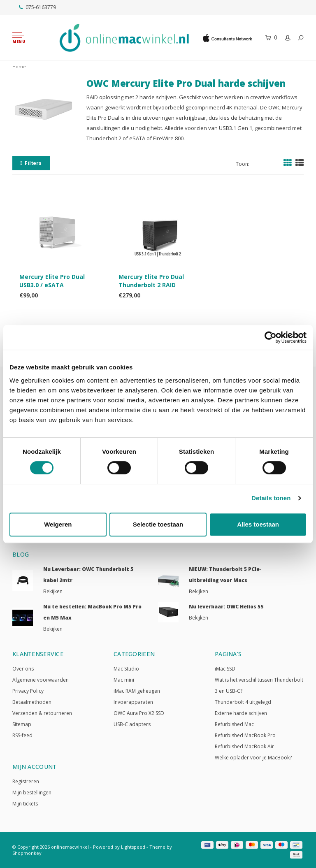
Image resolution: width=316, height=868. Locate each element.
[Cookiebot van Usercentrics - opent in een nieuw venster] (271, 337)
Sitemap (22, 724)
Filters (31, 163)
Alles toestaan (258, 524)
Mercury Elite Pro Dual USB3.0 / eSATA (52, 281)
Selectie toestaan (158, 524)
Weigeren (58, 524)
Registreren (26, 781)
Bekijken (53, 591)
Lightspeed (133, 847)
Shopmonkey (27, 853)
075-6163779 (37, 7)
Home (19, 66)
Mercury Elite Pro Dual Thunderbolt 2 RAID (151, 281)
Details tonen (271, 498)
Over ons (23, 669)
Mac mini (124, 680)
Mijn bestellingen (32, 793)
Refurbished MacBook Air (244, 746)
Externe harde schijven (241, 713)
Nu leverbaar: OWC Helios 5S (226, 607)
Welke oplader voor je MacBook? (253, 758)
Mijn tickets (25, 804)
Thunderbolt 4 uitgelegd (243, 702)
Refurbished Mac (234, 724)
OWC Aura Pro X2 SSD (139, 713)
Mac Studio (126, 669)
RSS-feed (22, 735)
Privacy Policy (28, 691)
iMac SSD (225, 669)
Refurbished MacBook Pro (245, 735)
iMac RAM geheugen (137, 691)
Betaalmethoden (32, 702)
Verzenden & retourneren (42, 713)
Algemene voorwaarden (41, 680)
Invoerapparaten (133, 702)
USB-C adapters (132, 724)
